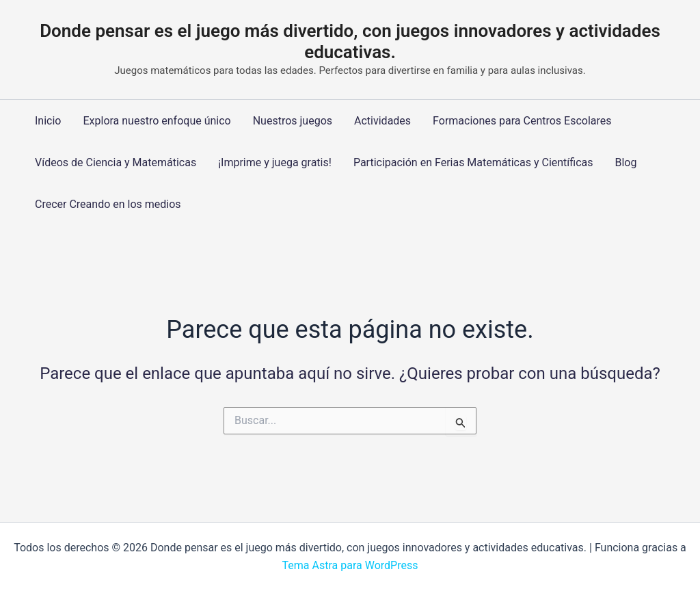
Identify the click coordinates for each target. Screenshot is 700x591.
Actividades (382, 121)
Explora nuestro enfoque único (157, 121)
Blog (625, 162)
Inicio (48, 121)
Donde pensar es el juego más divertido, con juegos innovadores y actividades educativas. (350, 41)
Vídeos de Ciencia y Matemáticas (116, 162)
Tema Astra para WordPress (350, 565)
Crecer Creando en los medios (108, 204)
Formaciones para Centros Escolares (522, 121)
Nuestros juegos (293, 121)
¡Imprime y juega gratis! (275, 162)
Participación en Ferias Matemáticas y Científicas (473, 162)
